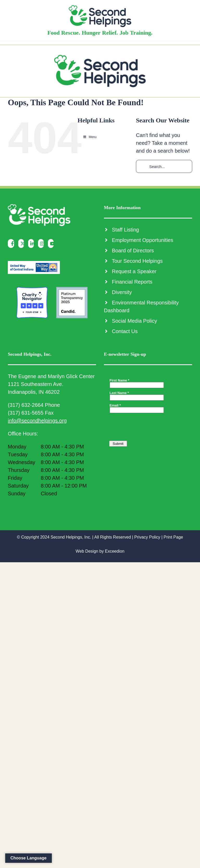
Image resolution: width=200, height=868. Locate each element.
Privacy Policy (147, 537)
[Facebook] (12, 243)
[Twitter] (23, 243)
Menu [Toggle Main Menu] (90, 137)
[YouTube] (52, 243)
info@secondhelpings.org (37, 421)
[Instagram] (42, 243)
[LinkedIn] (32, 243)
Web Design (87, 551)
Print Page (173, 537)
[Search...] (164, 166)
